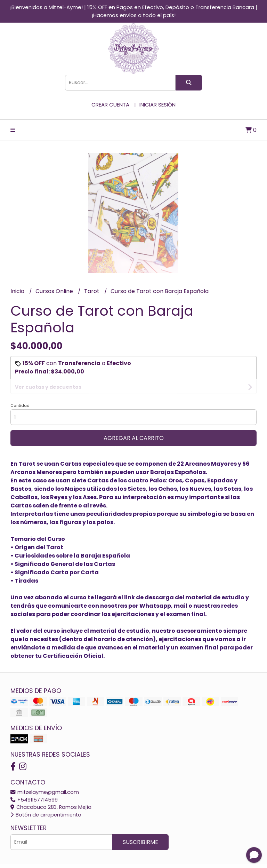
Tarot (92, 291)
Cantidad (20, 390)
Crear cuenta (110, 105)
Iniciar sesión (157, 105)
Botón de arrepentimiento (46, 800)
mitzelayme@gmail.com (45, 777)
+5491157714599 (34, 785)
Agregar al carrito (134, 423)
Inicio (18, 291)
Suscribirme (140, 827)
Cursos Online (55, 291)
